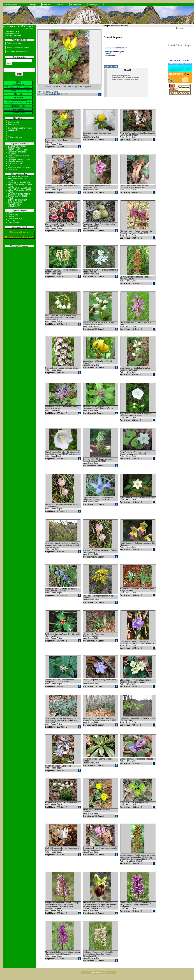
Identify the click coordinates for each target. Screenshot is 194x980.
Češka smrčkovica (15, 137)
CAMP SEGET (14, 217)
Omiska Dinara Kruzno (17, 146)
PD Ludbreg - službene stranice (18, 87)
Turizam (60, 5)
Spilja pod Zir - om (15, 164)
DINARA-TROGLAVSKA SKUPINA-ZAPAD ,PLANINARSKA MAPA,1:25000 (17, 203)
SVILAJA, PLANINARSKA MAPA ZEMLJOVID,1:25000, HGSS (19, 178)
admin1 (11, 213)
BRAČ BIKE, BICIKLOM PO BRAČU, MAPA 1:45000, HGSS (19, 196)
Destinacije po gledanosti (19, 237)
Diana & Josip (13, 223)
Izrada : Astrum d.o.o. (98, 973)
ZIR (9, 166)
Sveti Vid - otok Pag (16, 162)
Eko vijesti (18, 94)
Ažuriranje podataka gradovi (18, 52)
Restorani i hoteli (18, 106)
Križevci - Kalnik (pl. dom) (18, 150)
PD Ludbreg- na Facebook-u (18, 91)
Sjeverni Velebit (14, 124)
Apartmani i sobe (18, 113)
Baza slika (46, 5)
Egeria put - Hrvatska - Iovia (19, 160)
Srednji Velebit (13, 122)
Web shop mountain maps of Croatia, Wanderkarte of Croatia (18, 102)
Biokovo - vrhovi (14, 148)
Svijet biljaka (119, 52)
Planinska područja (11, 5)
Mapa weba (18, 97)
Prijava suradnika (14, 43)
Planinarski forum (19, 232)
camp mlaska (13, 215)
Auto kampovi (18, 109)
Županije (32, 5)
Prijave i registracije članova (18, 47)
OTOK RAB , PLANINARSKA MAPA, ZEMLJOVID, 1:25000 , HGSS (20, 190)
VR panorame (75, 5)
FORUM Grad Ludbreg (18, 83)
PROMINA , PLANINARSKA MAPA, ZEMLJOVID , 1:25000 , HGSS (20, 184)
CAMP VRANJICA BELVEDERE (15, 220)
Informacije (92, 5)
